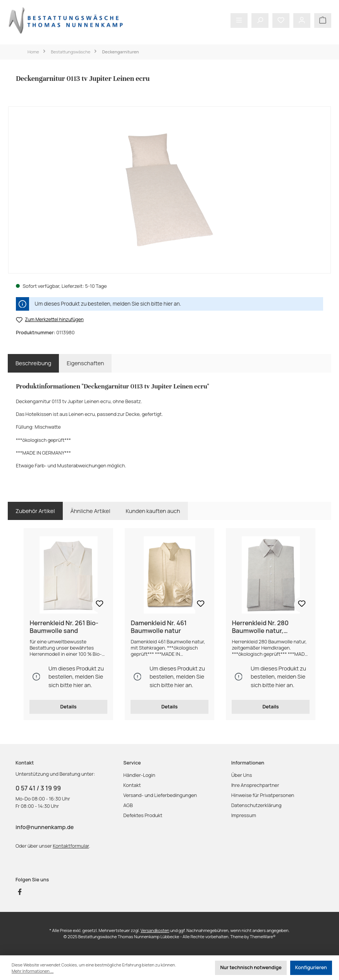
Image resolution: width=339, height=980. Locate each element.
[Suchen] (260, 21)
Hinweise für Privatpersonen (263, 795)
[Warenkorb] (323, 21)
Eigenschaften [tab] (85, 363)
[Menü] (239, 21)
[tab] (33, 363)
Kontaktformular (71, 846)
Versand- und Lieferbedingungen (160, 795)
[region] (169, 190)
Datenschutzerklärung (256, 805)
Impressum (244, 815)
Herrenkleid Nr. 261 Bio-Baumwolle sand (64, 627)
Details (68, 707)
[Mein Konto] (302, 21)
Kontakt (132, 785)
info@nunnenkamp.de (45, 827)
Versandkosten (155, 930)
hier (168, 304)
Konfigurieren (311, 967)
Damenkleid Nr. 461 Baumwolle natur (158, 627)
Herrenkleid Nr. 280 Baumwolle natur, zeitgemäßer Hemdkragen (270, 627)
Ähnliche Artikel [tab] (90, 511)
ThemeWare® (263, 936)
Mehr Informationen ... (33, 971)
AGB (128, 805)
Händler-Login (139, 775)
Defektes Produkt (143, 815)
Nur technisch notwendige (251, 967)
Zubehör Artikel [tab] (35, 511)
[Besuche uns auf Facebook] (20, 892)
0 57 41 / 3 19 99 (38, 788)
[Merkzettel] (281, 21)
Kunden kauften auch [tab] (153, 511)
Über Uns (242, 775)
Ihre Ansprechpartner (255, 785)
